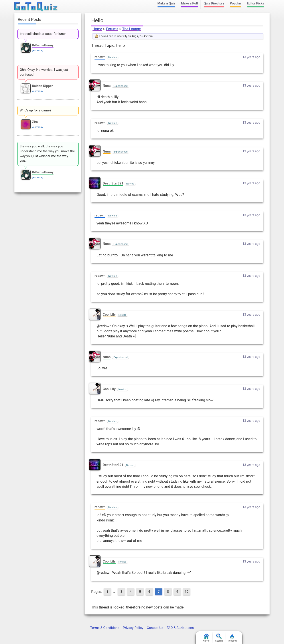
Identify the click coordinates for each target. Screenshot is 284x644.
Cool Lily (109, 315)
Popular (236, 3)
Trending (232, 638)
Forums (112, 29)
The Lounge (132, 29)
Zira (35, 122)
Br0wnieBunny (43, 45)
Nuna (107, 86)
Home (97, 29)
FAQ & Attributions (180, 628)
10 (186, 592)
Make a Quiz (166, 3)
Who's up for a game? (35, 110)
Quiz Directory (214, 3)
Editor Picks (256, 3)
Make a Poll (189, 3)
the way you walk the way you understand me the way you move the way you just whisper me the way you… (47, 154)
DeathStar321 (113, 183)
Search (219, 638)
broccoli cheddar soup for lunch (43, 34)
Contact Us (155, 628)
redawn (100, 57)
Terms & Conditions (105, 628)
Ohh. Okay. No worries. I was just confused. (44, 72)
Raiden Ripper (42, 86)
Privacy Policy (133, 628)
